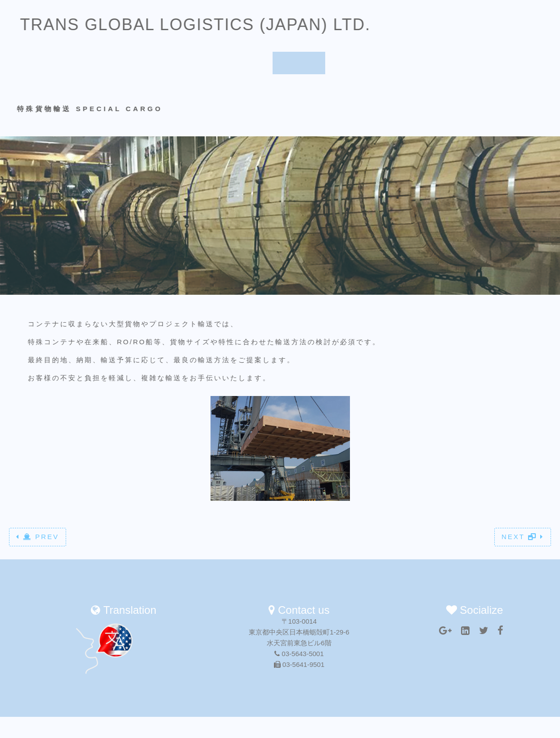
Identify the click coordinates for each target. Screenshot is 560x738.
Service (299, 32)
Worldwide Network (369, 32)
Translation (444, 32)
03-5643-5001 (299, 654)
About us (245, 32)
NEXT (523, 537)
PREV (38, 537)
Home (196, 32)
